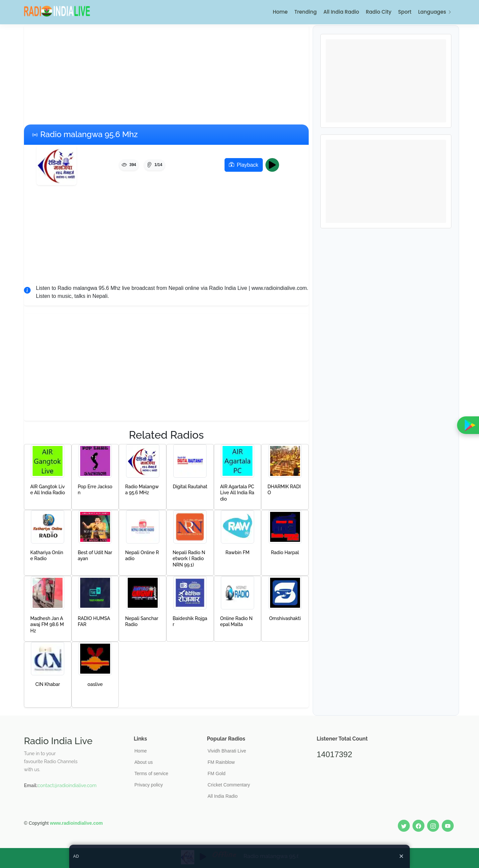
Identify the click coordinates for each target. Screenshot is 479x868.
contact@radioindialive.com (67, 785)
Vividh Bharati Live (227, 751)
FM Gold (217, 773)
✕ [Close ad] (401, 856)
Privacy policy (149, 785)
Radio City (379, 12)
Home (280, 12)
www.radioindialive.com (76, 823)
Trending (306, 12)
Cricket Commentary (229, 785)
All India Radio (341, 12)
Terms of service (151, 773)
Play (274, 165)
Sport (405, 12)
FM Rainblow (221, 762)
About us (144, 762)
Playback (244, 165)
